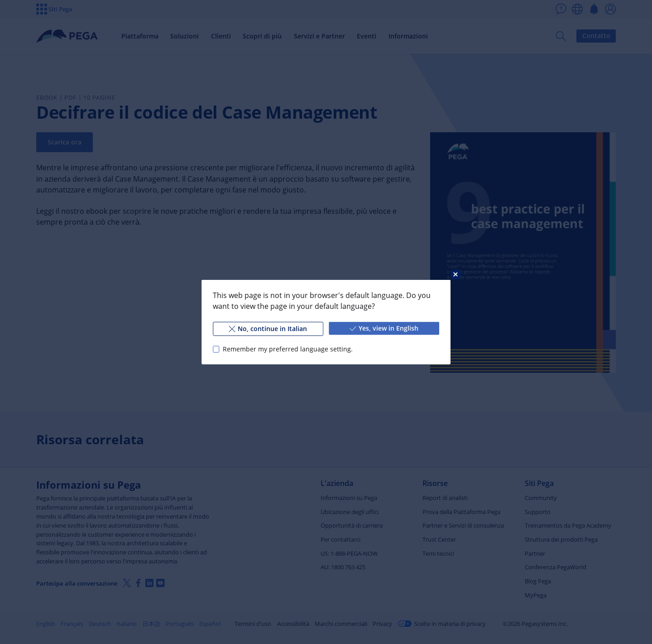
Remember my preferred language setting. (288, 349)
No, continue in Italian (268, 329)
